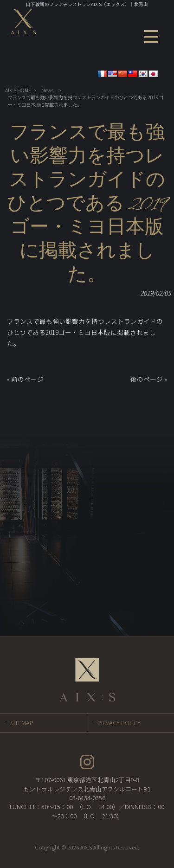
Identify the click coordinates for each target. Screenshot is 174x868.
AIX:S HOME (18, 90)
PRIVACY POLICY (119, 723)
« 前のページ (25, 379)
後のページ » (149, 379)
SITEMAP (22, 723)
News (47, 90)
